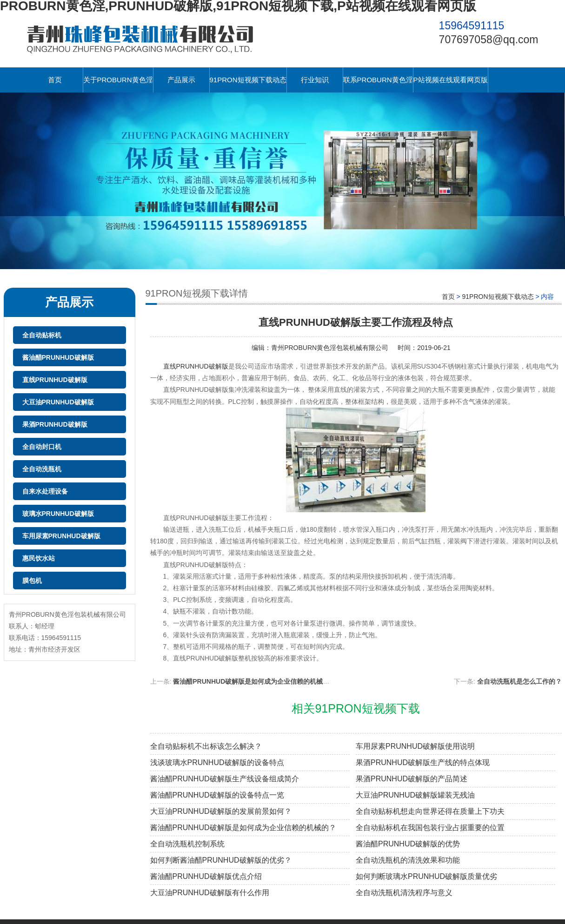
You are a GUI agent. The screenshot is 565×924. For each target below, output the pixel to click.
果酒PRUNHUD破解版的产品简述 (412, 779)
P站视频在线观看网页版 (451, 80)
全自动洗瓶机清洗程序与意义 (404, 893)
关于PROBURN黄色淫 (118, 80)
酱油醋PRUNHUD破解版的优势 (408, 844)
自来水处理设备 (45, 491)
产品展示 (181, 80)
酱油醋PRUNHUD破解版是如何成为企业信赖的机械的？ (243, 828)
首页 (55, 80)
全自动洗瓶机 (42, 469)
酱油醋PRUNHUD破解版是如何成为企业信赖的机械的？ (254, 681)
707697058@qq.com (489, 40)
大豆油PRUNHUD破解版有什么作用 (210, 893)
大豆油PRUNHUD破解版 (58, 402)
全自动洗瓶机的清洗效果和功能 (408, 860)
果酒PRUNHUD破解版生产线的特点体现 (423, 762)
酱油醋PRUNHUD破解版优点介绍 (206, 876)
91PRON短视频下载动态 (248, 80)
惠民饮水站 (39, 558)
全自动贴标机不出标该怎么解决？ (206, 746)
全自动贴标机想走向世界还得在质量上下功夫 (430, 811)
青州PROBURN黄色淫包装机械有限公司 (330, 348)
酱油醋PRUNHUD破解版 (58, 357)
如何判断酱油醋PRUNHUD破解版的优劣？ (221, 860)
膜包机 (32, 581)
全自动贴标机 (42, 335)
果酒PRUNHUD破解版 (55, 424)
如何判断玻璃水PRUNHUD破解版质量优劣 (426, 876)
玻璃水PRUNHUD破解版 (58, 514)
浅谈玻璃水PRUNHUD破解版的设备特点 (217, 762)
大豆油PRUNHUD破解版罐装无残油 (415, 795)
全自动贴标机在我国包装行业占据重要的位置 (430, 828)
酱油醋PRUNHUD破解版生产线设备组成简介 (225, 779)
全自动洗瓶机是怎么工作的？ (519, 681)
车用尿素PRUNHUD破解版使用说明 (415, 746)
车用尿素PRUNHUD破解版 (61, 536)
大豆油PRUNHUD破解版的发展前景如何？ (221, 811)
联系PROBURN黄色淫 (378, 80)
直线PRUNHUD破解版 (55, 380)
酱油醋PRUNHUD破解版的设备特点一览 (217, 795)
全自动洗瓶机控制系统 (187, 844)
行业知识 (315, 80)
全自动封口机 (42, 447)
